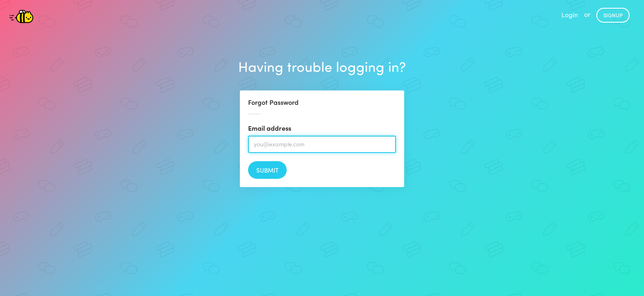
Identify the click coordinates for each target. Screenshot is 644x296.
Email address (270, 128)
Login (570, 14)
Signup (613, 15)
